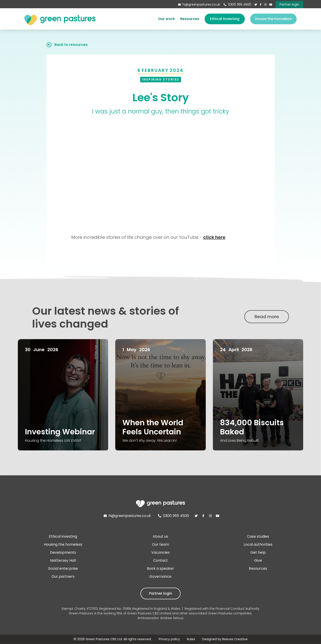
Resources (190, 19)
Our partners (63, 576)
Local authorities (258, 544)
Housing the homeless (63, 544)
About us (160, 536)
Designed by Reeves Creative (225, 639)
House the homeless (273, 19)
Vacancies (160, 552)
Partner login (161, 593)
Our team (160, 544)
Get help (258, 552)
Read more (267, 317)
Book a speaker (160, 568)
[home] (60, 19)
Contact (160, 560)
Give (258, 560)
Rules (191, 639)
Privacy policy (169, 639)
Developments (63, 552)
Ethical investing (225, 19)
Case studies (258, 536)
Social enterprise (63, 568)
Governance (160, 576)
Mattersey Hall (63, 560)
